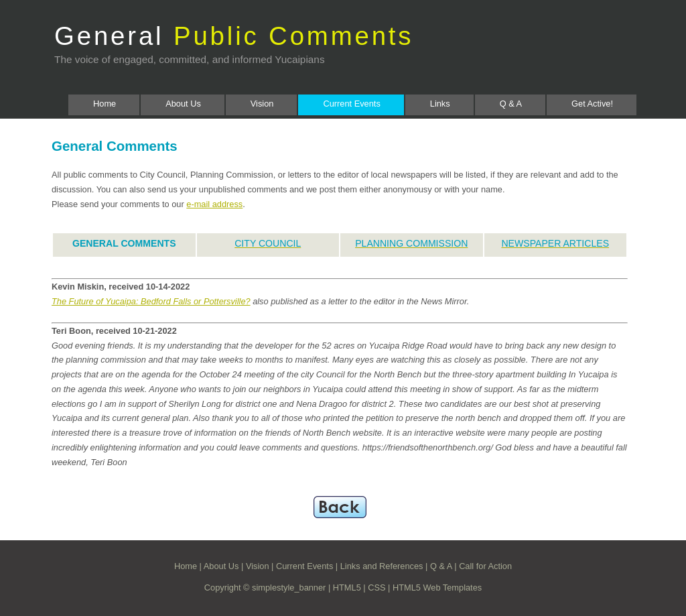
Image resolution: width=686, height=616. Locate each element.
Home (105, 104)
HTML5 (347, 588)
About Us (183, 104)
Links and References (382, 566)
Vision (262, 104)
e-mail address (214, 204)
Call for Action (485, 566)
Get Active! (592, 104)
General (234, 36)
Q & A (511, 104)
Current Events (351, 104)
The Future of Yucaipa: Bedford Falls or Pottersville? (151, 301)
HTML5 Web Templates (437, 588)
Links (440, 104)
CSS (376, 588)
